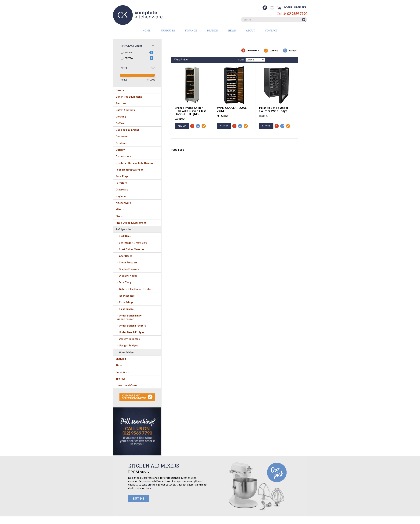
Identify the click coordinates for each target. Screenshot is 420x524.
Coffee (120, 123)
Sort (241, 60)
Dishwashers (123, 156)
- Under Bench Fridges (130, 332)
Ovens (120, 216)
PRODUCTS (168, 30)
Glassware (122, 190)
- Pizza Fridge (125, 302)
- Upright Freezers (128, 339)
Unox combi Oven (126, 385)
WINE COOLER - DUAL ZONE (232, 109)
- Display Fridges (127, 276)
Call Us (292, 14)
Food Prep (122, 176)
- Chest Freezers (127, 262)
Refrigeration (124, 229)
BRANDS (212, 30)
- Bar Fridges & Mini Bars (131, 243)
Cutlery (120, 150)
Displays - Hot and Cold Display (134, 163)
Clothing (121, 117)
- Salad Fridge (125, 309)
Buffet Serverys (125, 110)
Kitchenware (123, 203)
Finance (191, 30)
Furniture (121, 183)
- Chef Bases (124, 256)
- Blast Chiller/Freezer (130, 249)
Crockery (121, 143)
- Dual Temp (124, 282)
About (250, 30)
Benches (121, 103)
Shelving (121, 359)
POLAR (128, 52)
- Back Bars (123, 236)
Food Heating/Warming (130, 170)
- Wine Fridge (125, 352)
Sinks (119, 365)
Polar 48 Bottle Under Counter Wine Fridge (274, 109)
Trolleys (121, 379)
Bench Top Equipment (129, 97)
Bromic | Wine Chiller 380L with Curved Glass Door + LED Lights (190, 111)
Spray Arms (122, 372)
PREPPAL (129, 58)
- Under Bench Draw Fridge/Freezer (129, 317)
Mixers (120, 209)
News (232, 30)
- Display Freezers (127, 269)
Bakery (120, 90)
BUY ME (139, 499)
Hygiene (121, 196)
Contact (271, 30)
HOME (146, 30)
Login (288, 7)
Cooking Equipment (127, 130)
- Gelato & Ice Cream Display (134, 289)
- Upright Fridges (127, 345)
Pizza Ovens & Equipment (131, 223)
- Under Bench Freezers (131, 326)
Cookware (122, 136)
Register (300, 7)
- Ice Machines (125, 296)
